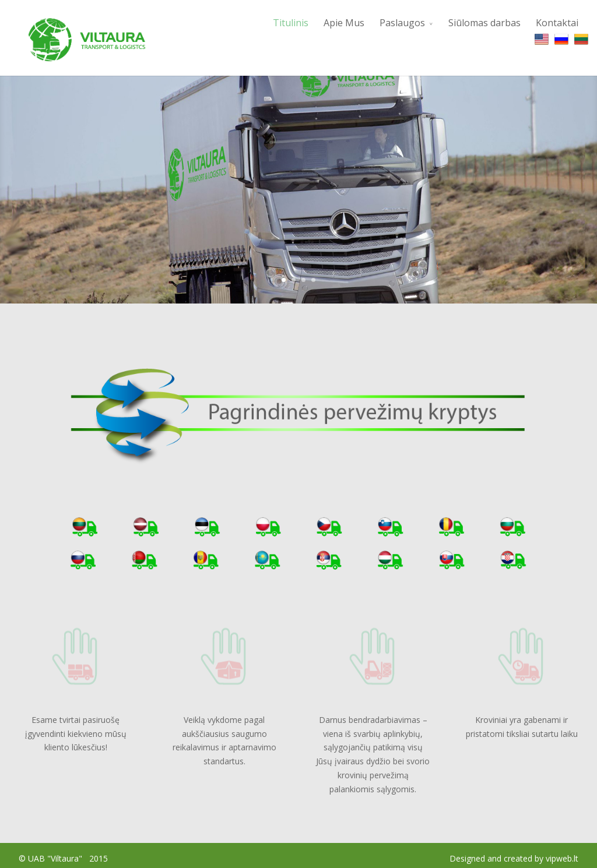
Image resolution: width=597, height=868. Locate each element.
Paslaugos (402, 23)
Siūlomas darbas (484, 23)
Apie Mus (344, 23)
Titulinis (291, 23)
